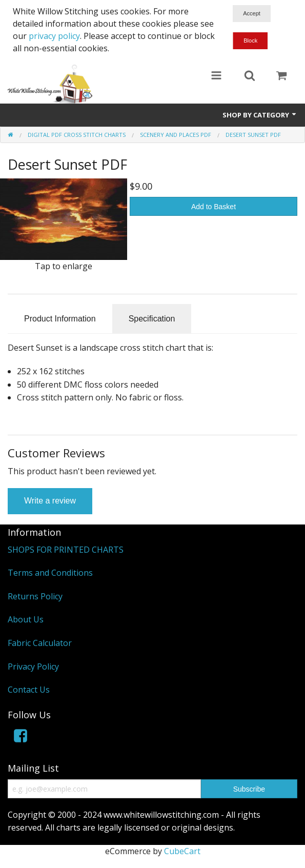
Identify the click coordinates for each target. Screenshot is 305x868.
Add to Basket (213, 207)
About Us (26, 619)
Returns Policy (35, 596)
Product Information (60, 319)
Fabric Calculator (40, 643)
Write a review (50, 501)
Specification (152, 319)
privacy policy (54, 36)
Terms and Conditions (50, 573)
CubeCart (182, 851)
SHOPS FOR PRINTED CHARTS (66, 550)
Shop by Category (260, 115)
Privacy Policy (33, 667)
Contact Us (29, 690)
